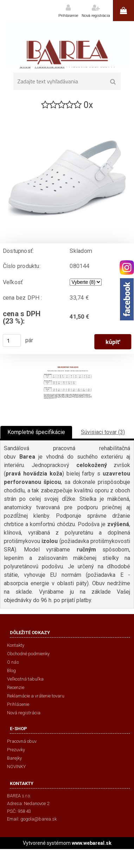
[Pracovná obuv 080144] (67, 114)
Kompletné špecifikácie (36, 432)
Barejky (14, 758)
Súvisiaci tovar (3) (103, 432)
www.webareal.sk (92, 843)
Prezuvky (16, 750)
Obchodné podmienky (28, 654)
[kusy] (12, 340)
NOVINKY (16, 767)
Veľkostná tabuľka (25, 679)
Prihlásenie (68, 16)
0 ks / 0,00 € (123, 11)
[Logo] (67, 44)
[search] (113, 82)
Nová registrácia (96, 16)
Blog (11, 671)
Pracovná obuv (22, 741)
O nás (13, 662)
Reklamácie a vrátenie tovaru (36, 696)
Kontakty (16, 645)
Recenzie (16, 687)
